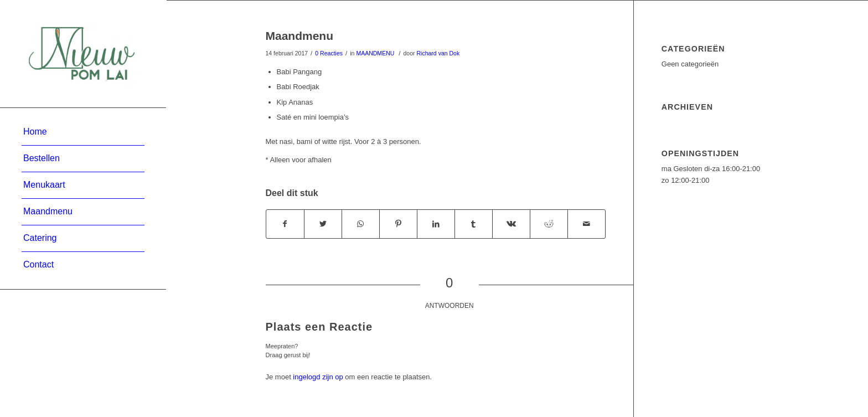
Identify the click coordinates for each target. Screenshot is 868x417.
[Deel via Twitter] (323, 224)
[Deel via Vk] (511, 224)
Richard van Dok (438, 53)
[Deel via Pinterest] (398, 224)
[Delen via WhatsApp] (361, 224)
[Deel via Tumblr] (474, 224)
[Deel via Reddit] (549, 224)
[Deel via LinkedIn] (436, 224)
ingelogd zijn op (318, 377)
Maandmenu (300, 36)
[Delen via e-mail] (587, 224)
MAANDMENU (375, 53)
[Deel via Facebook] (285, 224)
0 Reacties (329, 53)
